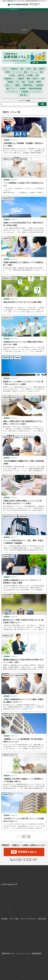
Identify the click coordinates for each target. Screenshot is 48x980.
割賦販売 (21, 79)
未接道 (8, 72)
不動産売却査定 (28, 85)
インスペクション (13, 92)
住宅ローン (9, 85)
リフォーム (33, 72)
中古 (18, 82)
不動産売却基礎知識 (35, 88)
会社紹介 (5, 919)
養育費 (38, 82)
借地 (35, 69)
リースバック (17, 72)
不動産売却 (14, 69)
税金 (43, 79)
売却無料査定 (37, 953)
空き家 (28, 69)
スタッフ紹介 (14, 919)
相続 (22, 69)
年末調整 (30, 75)
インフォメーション (23, 953)
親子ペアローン (12, 88)
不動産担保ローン (10, 79)
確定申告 (21, 75)
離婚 (28, 79)
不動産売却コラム (8, 953)
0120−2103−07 (25, 860)
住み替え (13, 75)
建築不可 (42, 69)
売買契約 (10, 82)
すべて (5, 69)
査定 (41, 72)
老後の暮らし (24, 95)
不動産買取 (25, 92)
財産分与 (36, 79)
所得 (37, 75)
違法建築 (23, 88)
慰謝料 (18, 85)
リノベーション (36, 92)
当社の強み (42, 919)
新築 (23, 82)
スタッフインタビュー (28, 919)
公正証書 (31, 82)
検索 (42, 104)
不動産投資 (39, 85)
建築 (25, 72)
